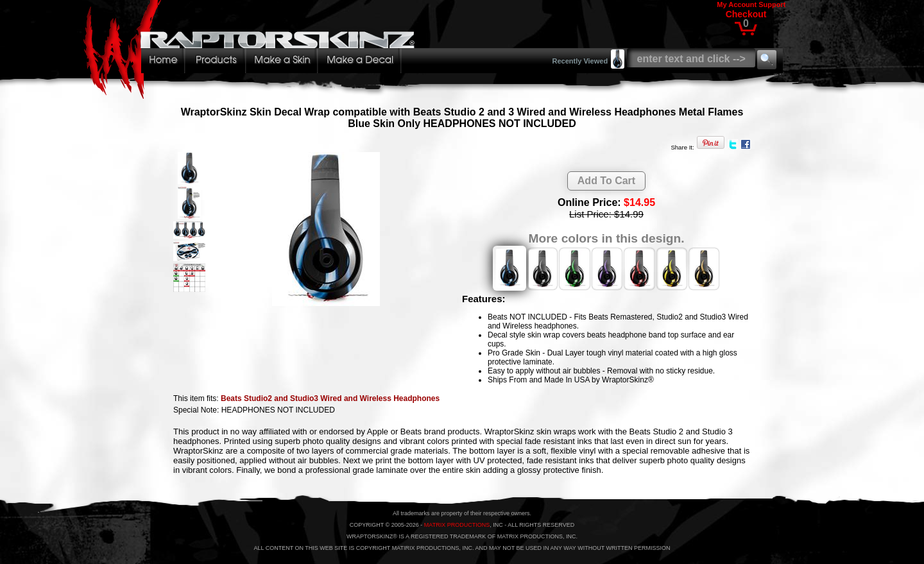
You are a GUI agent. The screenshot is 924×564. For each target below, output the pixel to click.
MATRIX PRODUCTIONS (457, 525)
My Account (737, 4)
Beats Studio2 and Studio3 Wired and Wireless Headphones (330, 398)
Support (772, 4)
